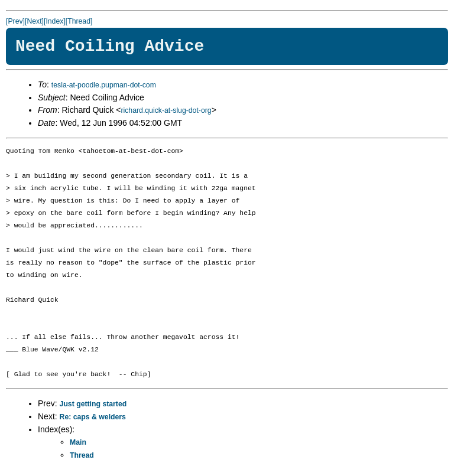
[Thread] (79, 21)
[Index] (55, 21)
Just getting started (93, 404)
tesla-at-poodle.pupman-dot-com (104, 85)
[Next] (34, 21)
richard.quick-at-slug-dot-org (166, 110)
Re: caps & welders (93, 417)
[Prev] (15, 21)
